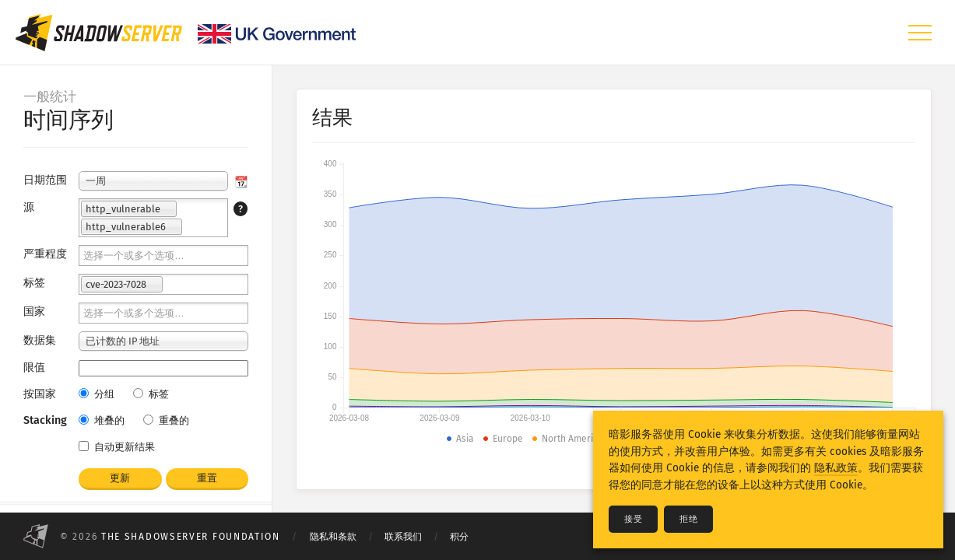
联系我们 (403, 537)
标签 (34, 283)
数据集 (40, 340)
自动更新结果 (117, 447)
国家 (34, 311)
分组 (97, 394)
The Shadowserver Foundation (191, 537)
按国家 (40, 394)
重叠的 (166, 420)
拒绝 (688, 519)
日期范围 (45, 180)
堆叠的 (102, 420)
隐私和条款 (333, 537)
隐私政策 (836, 468)
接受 (633, 519)
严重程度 (45, 254)
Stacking (45, 420)
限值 (34, 367)
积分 (459, 537)
